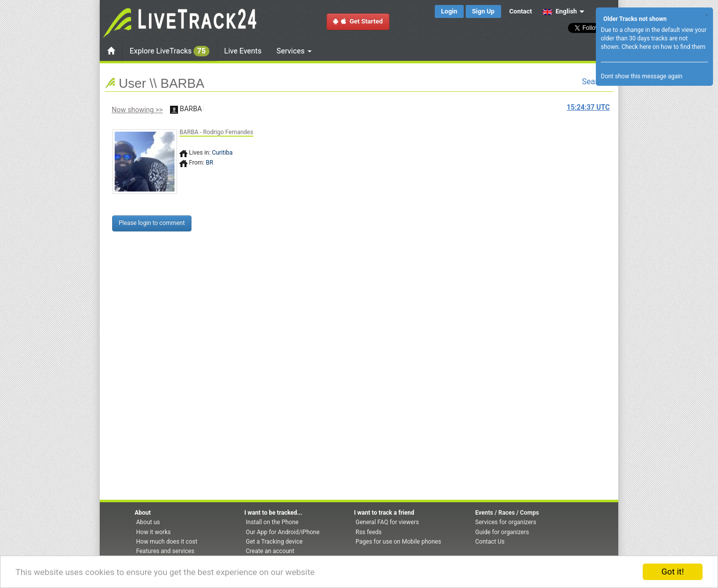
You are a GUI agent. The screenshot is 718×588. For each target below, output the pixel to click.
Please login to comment (152, 223)
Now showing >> (137, 110)
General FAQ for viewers (387, 522)
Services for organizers (506, 522)
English (560, 11)
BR (210, 163)
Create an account (270, 551)
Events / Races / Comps (507, 513)
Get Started (358, 21)
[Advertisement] (401, 183)
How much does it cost (167, 542)
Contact (521, 11)
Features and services (165, 551)
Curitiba (222, 153)
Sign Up (483, 11)
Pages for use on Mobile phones (398, 542)
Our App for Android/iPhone (283, 532)
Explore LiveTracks (170, 51)
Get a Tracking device (274, 542)
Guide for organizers (502, 532)
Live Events (243, 51)
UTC (588, 107)
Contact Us (490, 542)
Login (449, 11)
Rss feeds (368, 532)
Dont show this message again (642, 76)
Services (294, 51)
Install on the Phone (272, 522)
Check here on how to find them (663, 47)
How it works (153, 532)
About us (148, 522)
